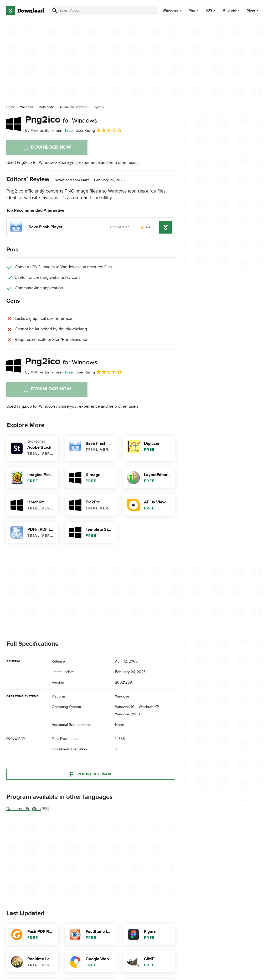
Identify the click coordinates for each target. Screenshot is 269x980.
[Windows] (27, 107)
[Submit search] (55, 11)
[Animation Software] (73, 107)
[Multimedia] (46, 107)
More (253, 10)
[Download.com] (25, 11)
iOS (209, 11)
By (44, 131)
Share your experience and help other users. (99, 163)
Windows (170, 11)
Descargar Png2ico (24, 809)
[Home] (11, 107)
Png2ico (61, 120)
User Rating (99, 130)
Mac (192, 11)
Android (229, 11)
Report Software (91, 774)
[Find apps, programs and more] (104, 11)
